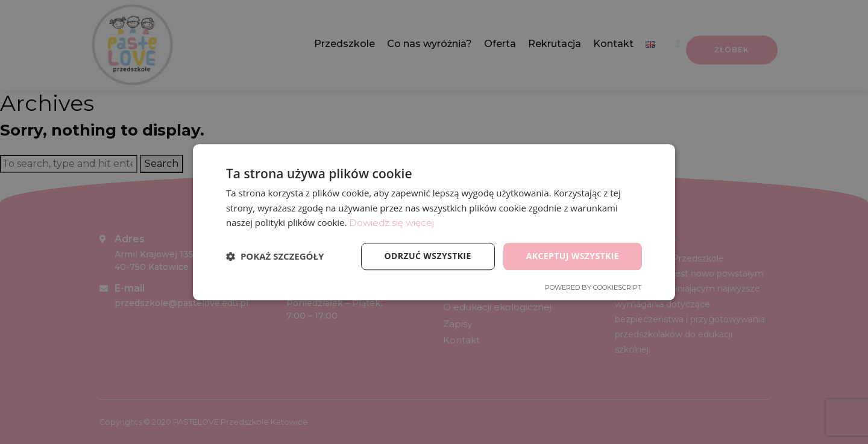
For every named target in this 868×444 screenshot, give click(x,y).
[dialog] (434, 222)
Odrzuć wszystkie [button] (428, 256)
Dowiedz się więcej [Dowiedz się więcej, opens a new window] (392, 223)
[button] (275, 257)
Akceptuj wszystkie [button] (573, 256)
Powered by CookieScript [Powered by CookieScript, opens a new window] (593, 287)
